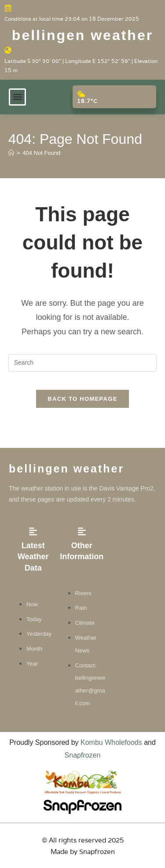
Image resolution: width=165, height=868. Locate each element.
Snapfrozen (83, 755)
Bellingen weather (82, 35)
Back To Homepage (82, 399)
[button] (17, 97)
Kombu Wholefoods (111, 742)
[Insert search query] (83, 363)
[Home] (11, 153)
